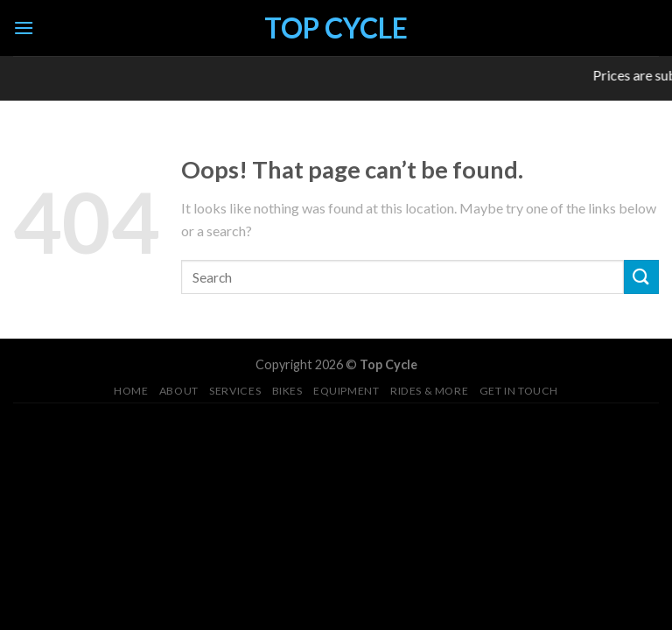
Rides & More (429, 391)
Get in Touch (519, 391)
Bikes (287, 391)
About (179, 391)
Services (235, 391)
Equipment (346, 391)
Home (131, 391)
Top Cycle (336, 28)
